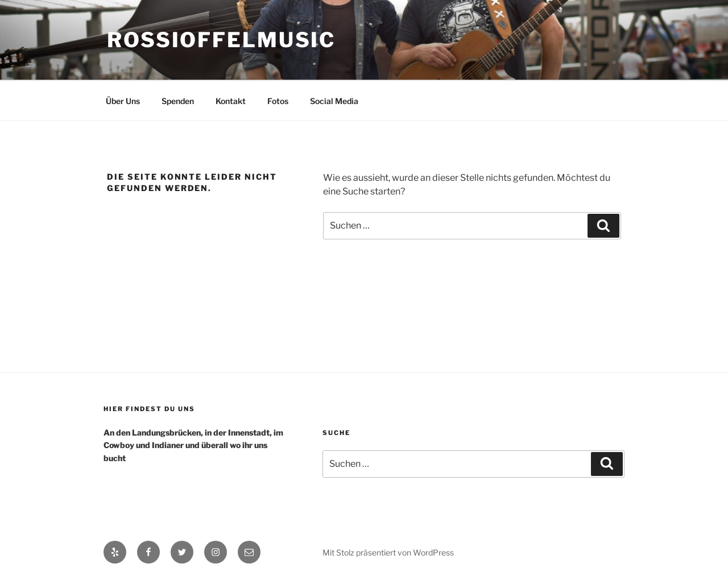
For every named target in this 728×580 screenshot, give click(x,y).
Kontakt (231, 101)
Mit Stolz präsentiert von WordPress (388, 552)
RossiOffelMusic (221, 40)
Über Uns (123, 101)
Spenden (178, 101)
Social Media (334, 101)
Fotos (278, 101)
